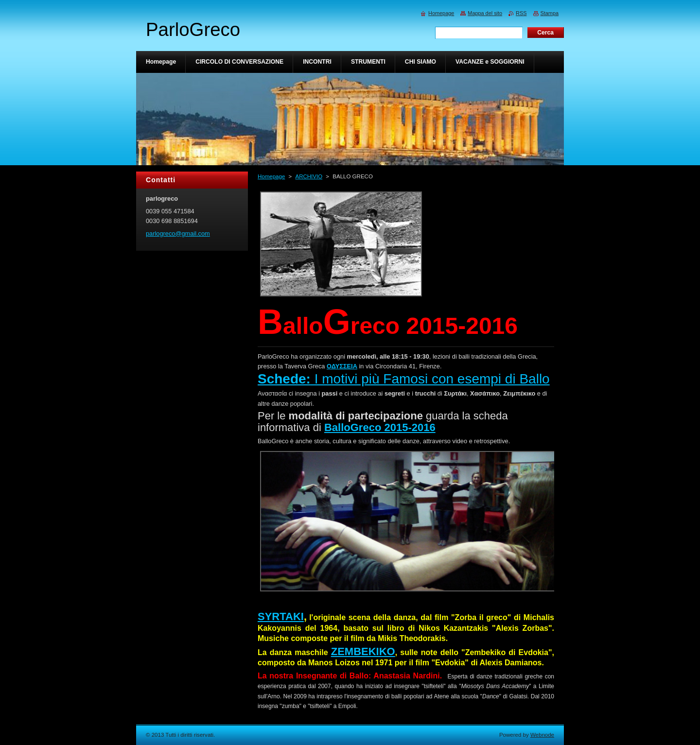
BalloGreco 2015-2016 (380, 427)
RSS (521, 13)
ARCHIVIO (309, 176)
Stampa (550, 13)
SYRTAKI (281, 616)
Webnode (542, 735)
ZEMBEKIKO (363, 651)
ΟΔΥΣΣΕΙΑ (342, 366)
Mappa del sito (485, 13)
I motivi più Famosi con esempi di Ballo (404, 379)
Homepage (271, 176)
